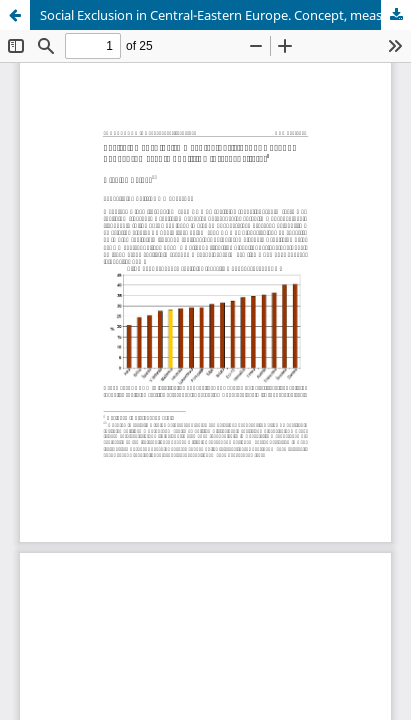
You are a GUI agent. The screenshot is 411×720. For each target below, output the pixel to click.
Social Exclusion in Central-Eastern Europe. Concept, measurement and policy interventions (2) (225, 15)
